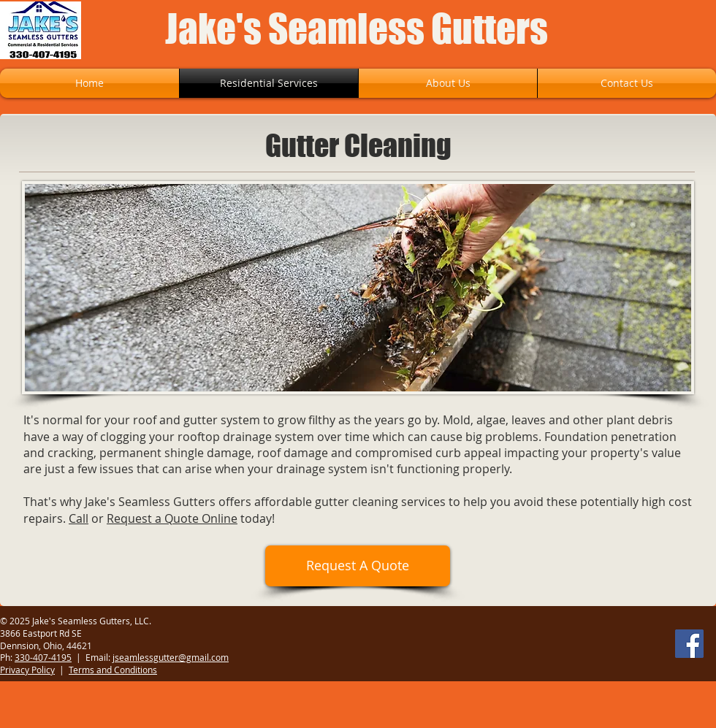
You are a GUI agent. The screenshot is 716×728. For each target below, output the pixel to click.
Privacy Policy (27, 670)
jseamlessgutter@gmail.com (171, 657)
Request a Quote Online (172, 518)
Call (79, 518)
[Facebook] (689, 644)
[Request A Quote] (358, 566)
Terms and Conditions (113, 670)
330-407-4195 (43, 657)
